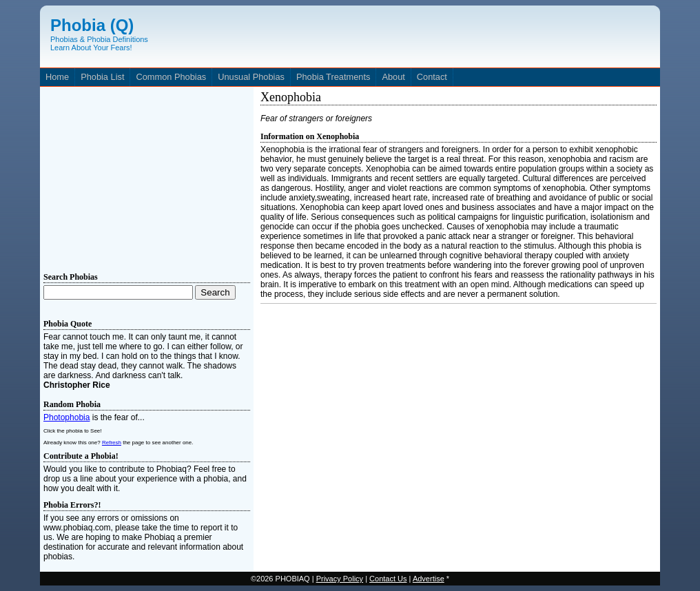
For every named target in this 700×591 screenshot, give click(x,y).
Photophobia (66, 417)
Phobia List (102, 77)
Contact (432, 77)
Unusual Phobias (251, 77)
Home (57, 77)
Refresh (112, 443)
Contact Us (388, 579)
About (393, 77)
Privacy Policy (340, 579)
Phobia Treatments (333, 77)
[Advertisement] (147, 176)
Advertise (429, 579)
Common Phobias (171, 77)
